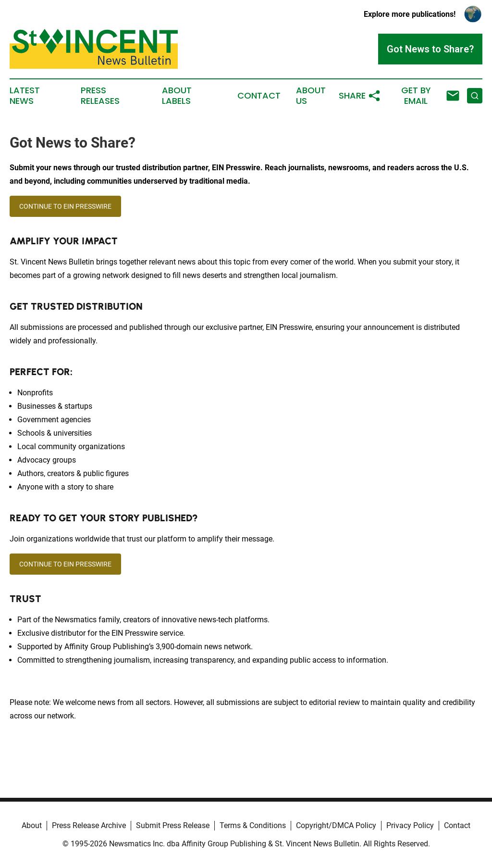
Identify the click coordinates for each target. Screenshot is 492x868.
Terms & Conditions (253, 825)
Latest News (25, 96)
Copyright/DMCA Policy (336, 825)
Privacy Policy (410, 825)
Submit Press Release (173, 825)
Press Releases (100, 96)
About (32, 825)
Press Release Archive (89, 825)
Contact (259, 96)
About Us (311, 96)
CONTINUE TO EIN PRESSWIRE (65, 206)
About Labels (177, 96)
